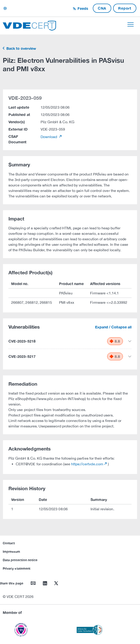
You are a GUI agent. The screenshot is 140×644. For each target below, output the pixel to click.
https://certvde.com (87, 464)
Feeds (82, 8)
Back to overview (21, 48)
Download (49, 137)
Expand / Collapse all (113, 327)
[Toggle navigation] (131, 24)
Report (125, 8)
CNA (102, 8)
